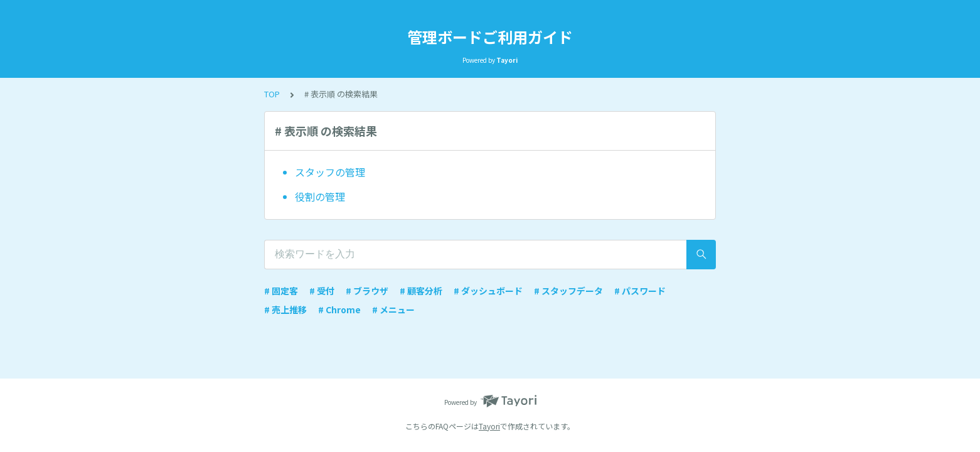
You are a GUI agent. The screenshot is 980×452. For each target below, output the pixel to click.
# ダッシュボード (488, 291)
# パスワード (640, 291)
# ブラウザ (367, 291)
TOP (272, 94)
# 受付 (322, 291)
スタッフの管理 (330, 172)
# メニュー (393, 309)
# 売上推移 (285, 309)
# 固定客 (281, 291)
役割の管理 (320, 196)
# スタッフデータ (568, 291)
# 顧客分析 (421, 291)
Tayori (489, 426)
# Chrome (339, 309)
